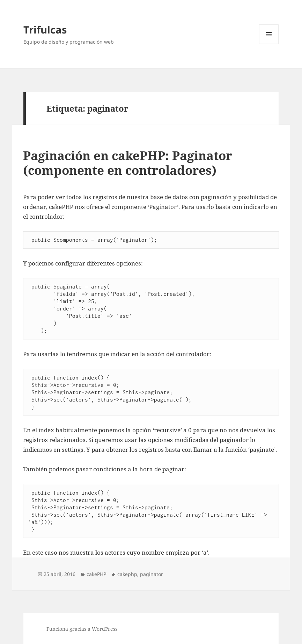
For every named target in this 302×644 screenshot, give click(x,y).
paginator (152, 574)
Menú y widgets (269, 44)
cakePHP (96, 574)
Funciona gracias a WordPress (82, 629)
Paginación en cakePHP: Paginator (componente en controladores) (128, 163)
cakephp (127, 574)
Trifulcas (45, 29)
